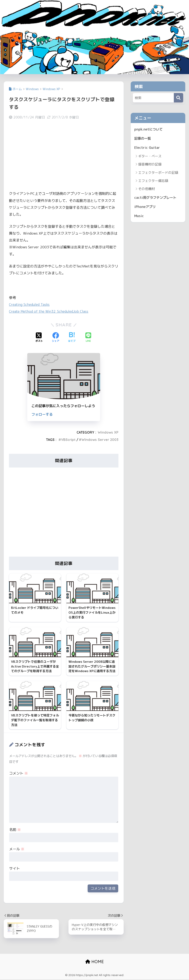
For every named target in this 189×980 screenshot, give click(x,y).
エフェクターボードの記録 (158, 173)
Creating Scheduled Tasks (30, 304)
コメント (19, 774)
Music (139, 217)
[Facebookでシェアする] (56, 338)
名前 (15, 830)
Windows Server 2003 (100, 439)
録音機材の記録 (150, 165)
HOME (95, 962)
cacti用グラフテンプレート (156, 198)
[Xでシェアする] (39, 338)
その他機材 (147, 189)
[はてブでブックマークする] (72, 338)
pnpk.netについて (149, 129)
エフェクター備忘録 (153, 181)
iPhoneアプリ (145, 207)
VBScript (68, 439)
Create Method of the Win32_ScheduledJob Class (50, 311)
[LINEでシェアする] (88, 338)
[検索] (178, 98)
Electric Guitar (147, 148)
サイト (14, 869)
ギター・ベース (150, 157)
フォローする (42, 414)
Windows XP (108, 432)
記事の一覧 (143, 139)
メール (17, 850)
